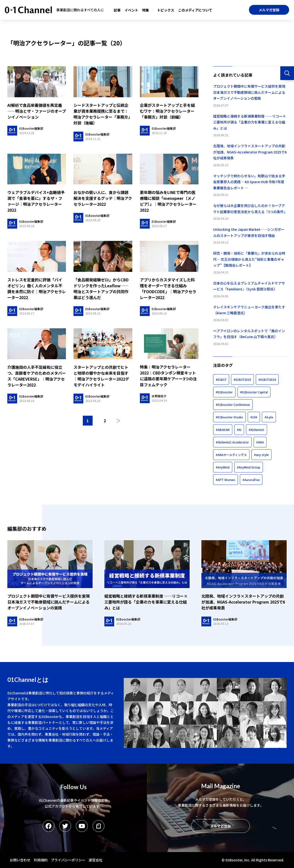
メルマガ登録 (269, 10)
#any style (261, 455)
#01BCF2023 (242, 379)
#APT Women (226, 480)
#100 (254, 417)
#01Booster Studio (229, 417)
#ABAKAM (223, 430)
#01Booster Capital (254, 392)
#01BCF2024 (267, 379)
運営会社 (96, 860)
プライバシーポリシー (68, 860)
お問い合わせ (20, 860)
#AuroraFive (251, 480)
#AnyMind (223, 467)
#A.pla (269, 417)
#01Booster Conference (233, 405)
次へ (118, 421)
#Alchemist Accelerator (232, 442)
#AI (239, 430)
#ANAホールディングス (231, 455)
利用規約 (41, 860)
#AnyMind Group (249, 467)
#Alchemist (257, 430)
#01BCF (221, 379)
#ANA (260, 442)
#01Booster (224, 392)
